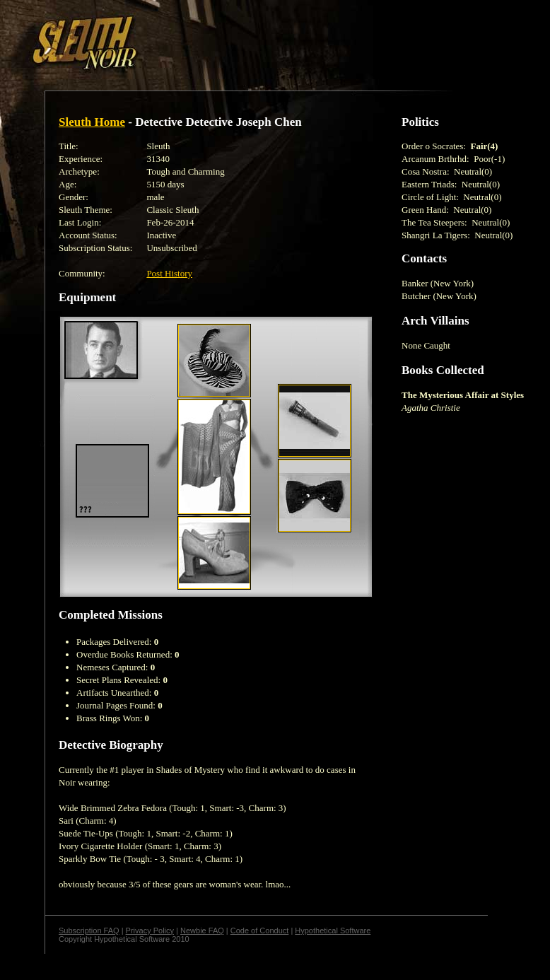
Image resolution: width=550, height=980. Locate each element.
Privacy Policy (150, 931)
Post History (169, 273)
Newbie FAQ (202, 931)
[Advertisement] (172, 37)
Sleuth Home (92, 122)
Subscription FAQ (89, 931)
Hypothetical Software (333, 931)
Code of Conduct (260, 931)
